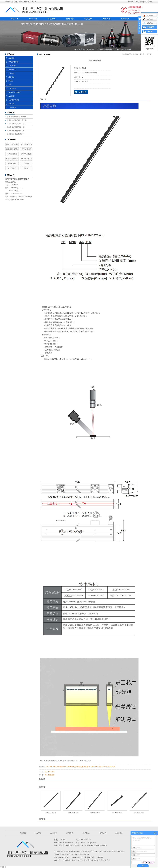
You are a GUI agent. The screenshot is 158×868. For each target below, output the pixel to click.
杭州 (105, 860)
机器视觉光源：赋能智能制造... (17, 117)
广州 (108, 860)
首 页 (134, 54)
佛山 (93, 860)
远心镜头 (26, 168)
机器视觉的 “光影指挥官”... (16, 134)
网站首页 (15, 19)
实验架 (11, 81)
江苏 (97, 860)
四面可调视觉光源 (26, 144)
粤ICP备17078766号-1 (62, 857)
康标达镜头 (12, 163)
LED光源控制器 (14, 62)
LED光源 (11, 58)
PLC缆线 (11, 96)
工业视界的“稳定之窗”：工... (16, 124)
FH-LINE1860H (139, 813)
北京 (85, 860)
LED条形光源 (61, 854)
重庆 (89, 860)
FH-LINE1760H (95, 813)
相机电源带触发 (14, 100)
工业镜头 (11, 77)
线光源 (149, 54)
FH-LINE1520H (50, 775)
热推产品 (57, 860)
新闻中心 (70, 19)
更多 (10, 85)
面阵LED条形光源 (26, 154)
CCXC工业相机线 (12, 149)
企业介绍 (125, 19)
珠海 (101, 860)
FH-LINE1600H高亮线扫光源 (74, 767)
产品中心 (33, 19)
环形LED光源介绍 (12, 144)
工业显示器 (12, 88)
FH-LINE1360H (117, 813)
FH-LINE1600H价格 (95, 767)
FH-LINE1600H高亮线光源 (55, 767)
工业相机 (11, 73)
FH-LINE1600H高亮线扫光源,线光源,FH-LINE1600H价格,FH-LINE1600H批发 (66, 761)
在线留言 (151, 27)
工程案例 (51, 19)
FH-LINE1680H (50, 772)
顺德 (74, 860)
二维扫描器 (12, 108)
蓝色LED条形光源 (26, 159)
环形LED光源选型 (12, 159)
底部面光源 (12, 168)
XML (151, 2)
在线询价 (81, 92)
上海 (78, 860)
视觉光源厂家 (72, 854)
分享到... (150, 31)
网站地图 (139, 2)
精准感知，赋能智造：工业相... (17, 120)
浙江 (81, 860)
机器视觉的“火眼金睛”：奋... (16, 130)
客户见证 (88, 19)
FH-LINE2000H (51, 813)
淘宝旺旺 (148, 23)
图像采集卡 (12, 69)
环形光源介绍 (26, 149)
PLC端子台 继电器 (14, 92)
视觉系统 (11, 104)
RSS (146, 2)
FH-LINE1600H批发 (108, 767)
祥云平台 (83, 857)
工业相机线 (12, 66)
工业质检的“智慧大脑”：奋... (16, 127)
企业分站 (131, 2)
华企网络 (99, 857)
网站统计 (3, 867)
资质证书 (107, 19)
